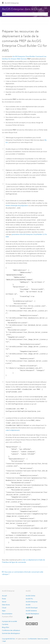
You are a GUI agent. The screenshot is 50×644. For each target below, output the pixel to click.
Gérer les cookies (43, 638)
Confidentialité (32, 638)
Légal (4, 640)
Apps (4, 610)
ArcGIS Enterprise (12, 3)
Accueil (4, 595)
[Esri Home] (30, 617)
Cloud (4, 607)
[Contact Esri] (36, 623)
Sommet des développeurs (11, 633)
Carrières (5, 624)
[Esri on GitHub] (33, 623)
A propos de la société (9, 621)
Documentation (7, 613)
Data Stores (6, 604)
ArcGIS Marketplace (32, 613)
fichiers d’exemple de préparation (17, 205)
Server (4, 601)
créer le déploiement (13, 429)
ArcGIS (28, 604)
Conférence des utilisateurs (11, 630)
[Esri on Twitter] (27, 623)
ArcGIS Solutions (31, 610)
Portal (4, 598)
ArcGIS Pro (29, 598)
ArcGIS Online (30, 595)
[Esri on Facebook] (30, 623)
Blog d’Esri (6, 627)
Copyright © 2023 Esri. (9, 638)
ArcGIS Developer (32, 607)
